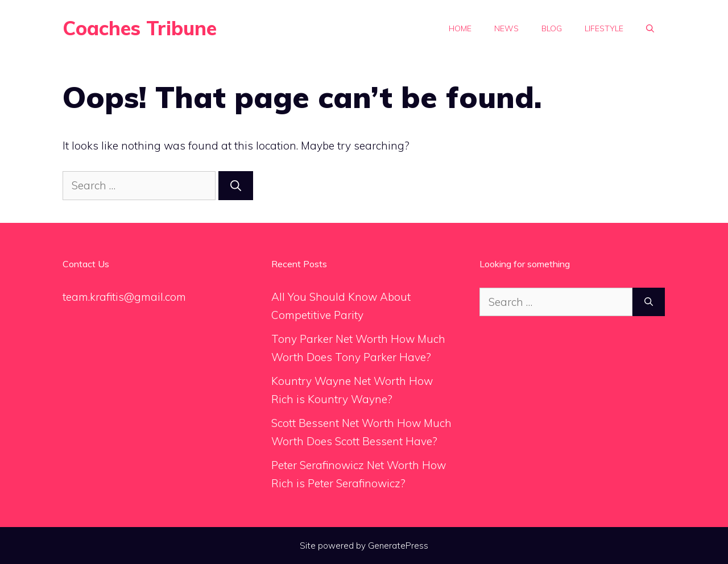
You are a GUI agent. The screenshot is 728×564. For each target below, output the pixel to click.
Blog (552, 28)
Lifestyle (604, 28)
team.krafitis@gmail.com (124, 297)
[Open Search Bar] (650, 28)
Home (460, 28)
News (506, 28)
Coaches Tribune (140, 28)
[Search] (236, 186)
